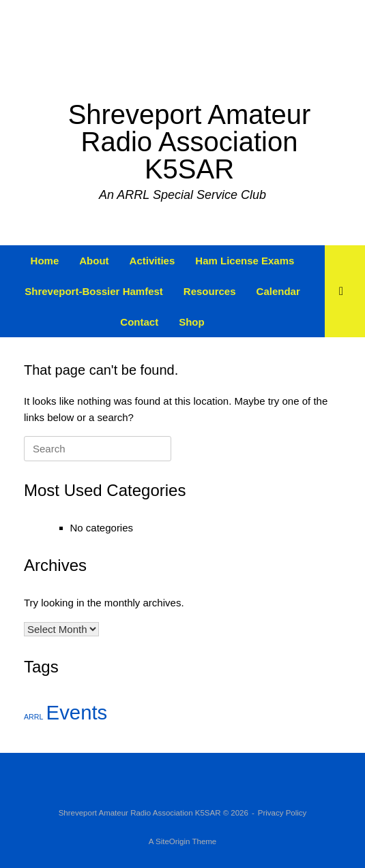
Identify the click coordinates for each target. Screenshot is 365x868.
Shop (192, 322)
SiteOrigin (173, 841)
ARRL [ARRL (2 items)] (33, 717)
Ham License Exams (245, 261)
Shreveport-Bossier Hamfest (94, 291)
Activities (152, 261)
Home (45, 261)
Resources (210, 291)
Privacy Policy (282, 813)
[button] (345, 291)
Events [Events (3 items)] (77, 712)
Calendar (278, 291)
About (94, 261)
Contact (139, 322)
